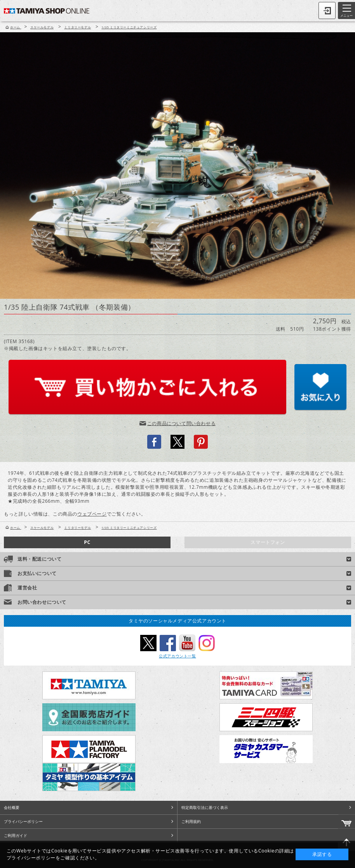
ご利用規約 (191, 821)
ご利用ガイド (16, 835)
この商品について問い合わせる (181, 423)
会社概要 (12, 807)
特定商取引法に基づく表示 (205, 807)
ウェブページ (92, 514)
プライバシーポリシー (23, 821)
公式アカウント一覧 (177, 656)
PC (87, 542)
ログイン (327, 10)
